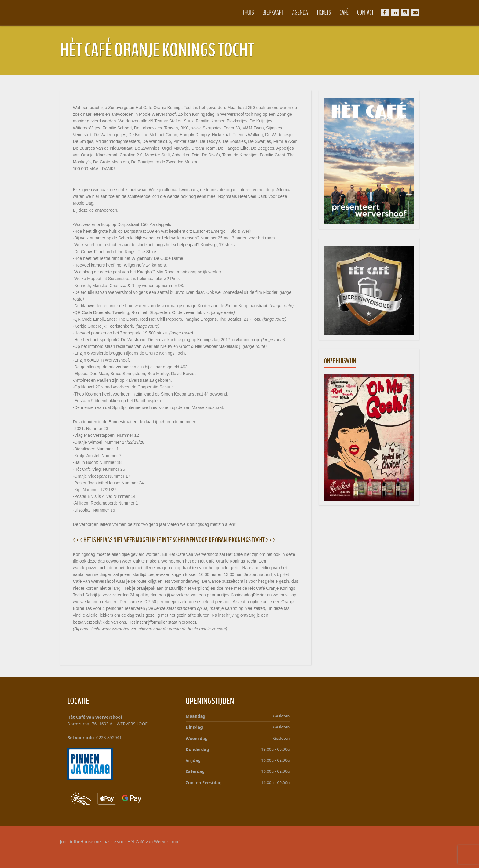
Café (339, 13)
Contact (360, 13)
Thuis (243, 13)
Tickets (318, 13)
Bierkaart (268, 13)
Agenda (295, 13)
